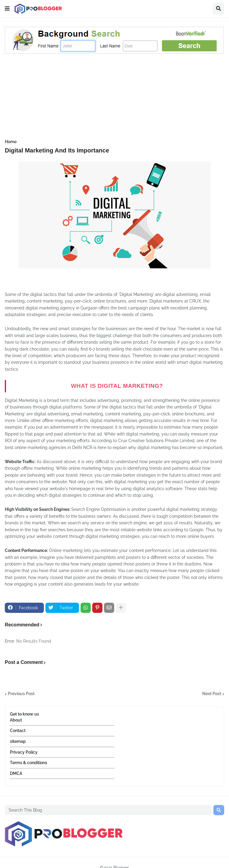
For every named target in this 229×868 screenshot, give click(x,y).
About (16, 720)
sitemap (18, 741)
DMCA (16, 773)
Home (11, 142)
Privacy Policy (24, 752)
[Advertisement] (114, 98)
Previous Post (21, 694)
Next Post (212, 694)
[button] (7, 9)
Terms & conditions (29, 763)
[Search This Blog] (108, 810)
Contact (18, 731)
